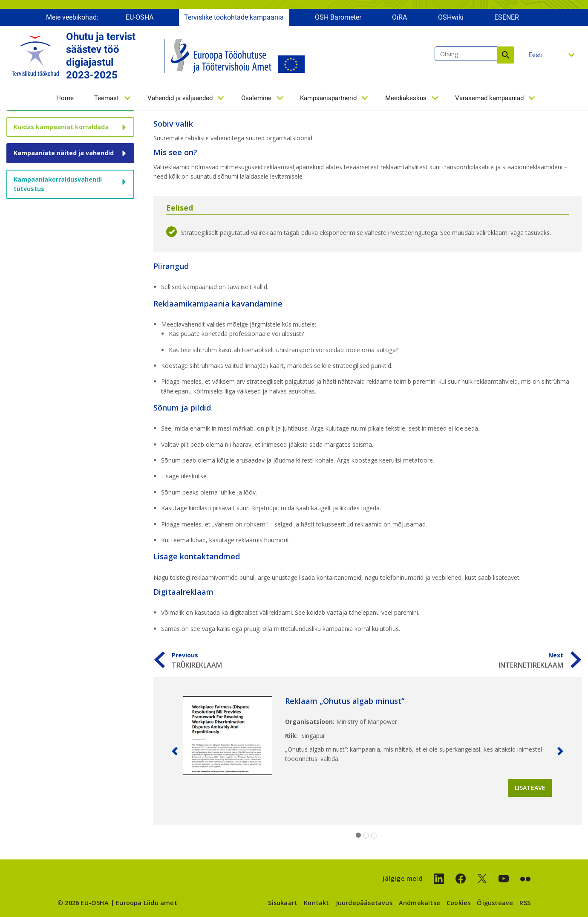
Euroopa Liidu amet (147, 903)
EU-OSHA (140, 20)
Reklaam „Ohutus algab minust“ (345, 701)
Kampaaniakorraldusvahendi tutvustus (58, 184)
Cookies (458, 903)
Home (65, 101)
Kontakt (316, 903)
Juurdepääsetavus (364, 903)
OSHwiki (451, 20)
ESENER (507, 20)
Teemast (107, 101)
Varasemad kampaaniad (489, 101)
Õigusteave (495, 903)
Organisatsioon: (310, 722)
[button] (175, 751)
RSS (525, 903)
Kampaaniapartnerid (328, 101)
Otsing (506, 58)
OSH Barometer (338, 20)
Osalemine (256, 101)
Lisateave (530, 788)
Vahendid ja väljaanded (180, 101)
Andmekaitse (419, 903)
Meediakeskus (406, 101)
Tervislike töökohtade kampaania (234, 20)
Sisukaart (283, 903)
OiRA (399, 20)
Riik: (291, 736)
